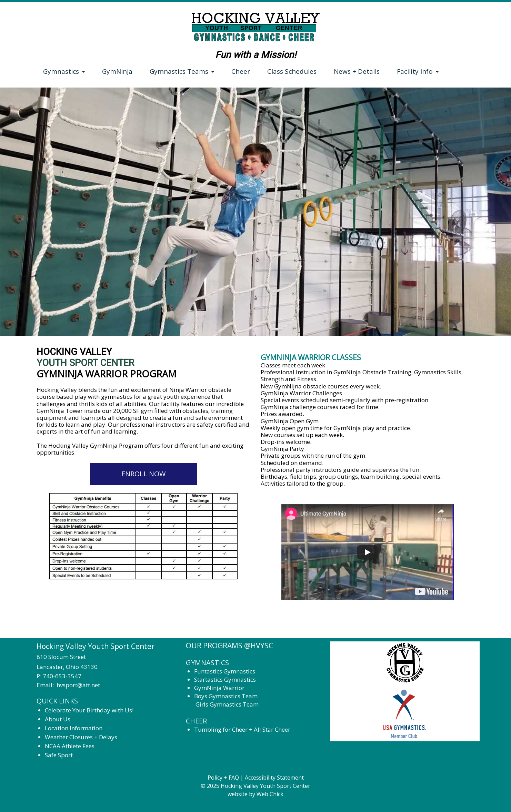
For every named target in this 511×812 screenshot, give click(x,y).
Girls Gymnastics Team (227, 704)
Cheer (241, 71)
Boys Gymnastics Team (226, 696)
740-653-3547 (62, 676)
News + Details (357, 71)
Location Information (74, 728)
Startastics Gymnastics (225, 679)
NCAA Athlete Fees (70, 746)
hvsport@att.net (78, 685)
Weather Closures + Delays (81, 737)
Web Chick (270, 794)
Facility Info (418, 71)
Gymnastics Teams (182, 71)
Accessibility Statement (274, 778)
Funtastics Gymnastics (225, 671)
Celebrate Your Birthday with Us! (90, 710)
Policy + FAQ (223, 778)
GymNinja (117, 71)
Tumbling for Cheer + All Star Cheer (242, 729)
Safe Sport (59, 755)
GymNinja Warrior (219, 688)
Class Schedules (292, 71)
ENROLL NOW (143, 474)
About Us (58, 719)
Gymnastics (64, 71)
